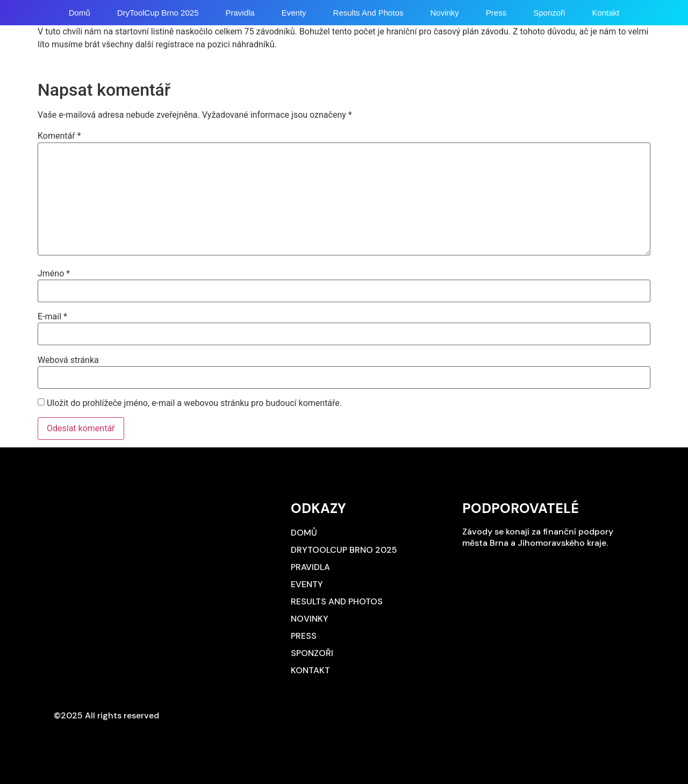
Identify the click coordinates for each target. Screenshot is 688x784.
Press (496, 13)
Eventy (294, 13)
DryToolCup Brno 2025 (158, 13)
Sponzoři (549, 13)
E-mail (52, 317)
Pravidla (240, 13)
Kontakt (605, 13)
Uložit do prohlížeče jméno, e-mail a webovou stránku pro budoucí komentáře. (194, 403)
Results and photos (368, 13)
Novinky (444, 13)
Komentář (59, 136)
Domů (80, 13)
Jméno (54, 274)
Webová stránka (68, 360)
